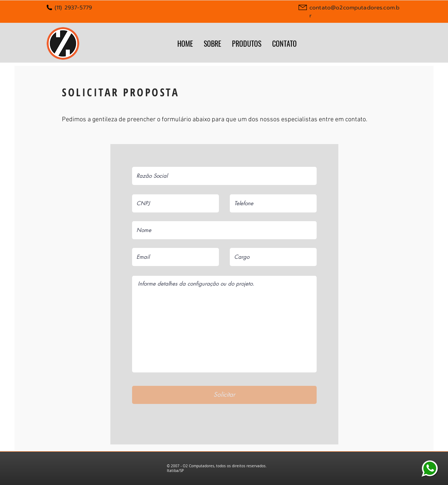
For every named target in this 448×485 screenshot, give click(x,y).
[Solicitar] (224, 395)
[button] (247, 43)
